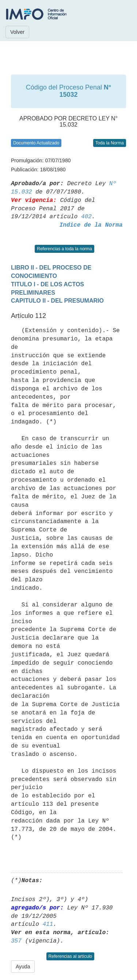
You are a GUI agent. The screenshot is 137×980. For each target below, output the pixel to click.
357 (16, 941)
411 (48, 924)
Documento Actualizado (36, 143)
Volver (17, 32)
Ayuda (23, 967)
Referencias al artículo (70, 956)
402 (86, 217)
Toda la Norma (110, 143)
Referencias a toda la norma (64, 249)
